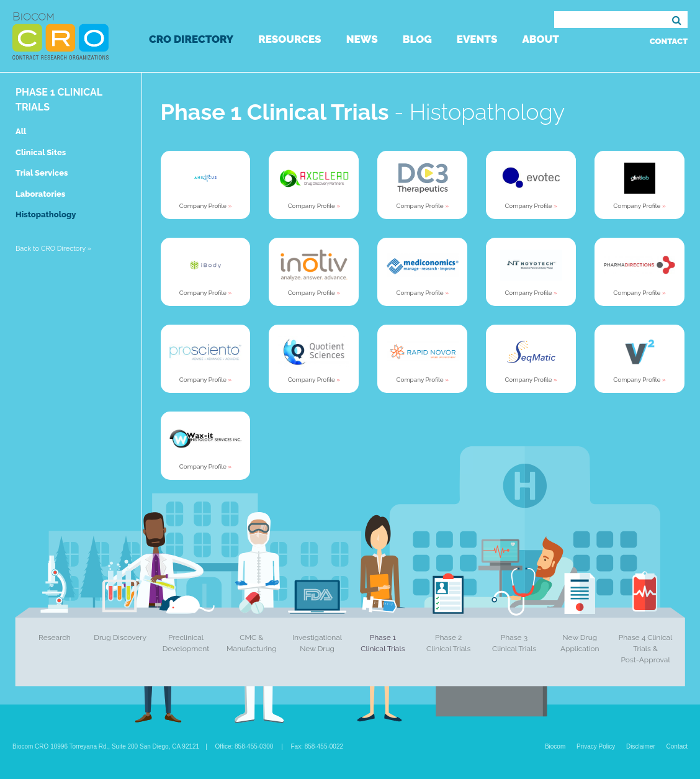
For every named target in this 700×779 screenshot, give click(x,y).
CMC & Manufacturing (252, 643)
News (362, 39)
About (540, 39)
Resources (289, 39)
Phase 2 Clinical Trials (448, 643)
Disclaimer (641, 746)
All (21, 131)
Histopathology (46, 214)
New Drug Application (580, 643)
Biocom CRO (61, 36)
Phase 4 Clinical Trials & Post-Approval (646, 649)
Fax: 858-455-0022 (317, 746)
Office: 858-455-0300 (245, 746)
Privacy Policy (596, 746)
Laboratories (40, 194)
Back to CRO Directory (53, 249)
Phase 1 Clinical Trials (383, 643)
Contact (669, 41)
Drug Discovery (120, 637)
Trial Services (42, 173)
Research (55, 637)
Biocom (555, 746)
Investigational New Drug (317, 643)
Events (477, 39)
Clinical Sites (41, 152)
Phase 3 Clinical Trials (514, 643)
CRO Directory (191, 39)
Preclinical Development (186, 643)
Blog (417, 39)
